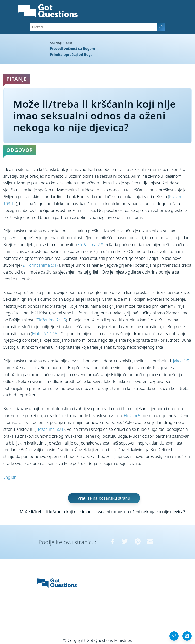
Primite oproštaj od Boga (71, 55)
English (10, 477)
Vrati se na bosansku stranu (104, 498)
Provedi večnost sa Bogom (72, 48)
